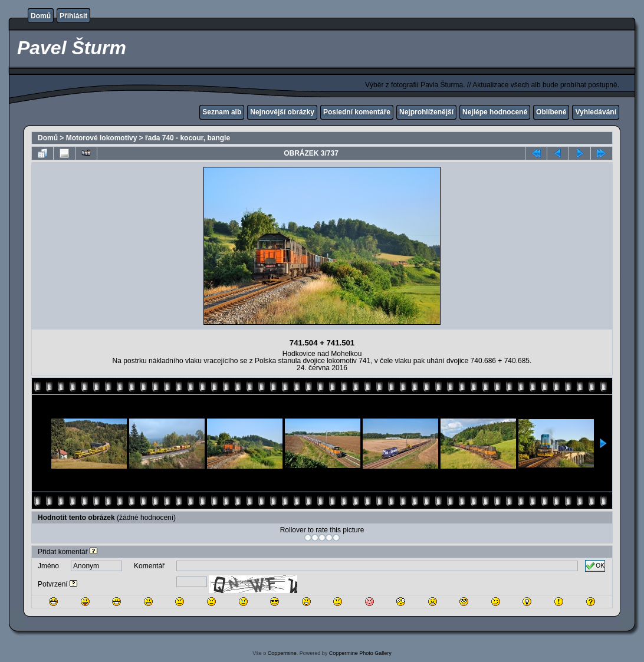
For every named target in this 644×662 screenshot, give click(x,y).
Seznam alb (222, 112)
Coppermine (282, 653)
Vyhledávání (596, 112)
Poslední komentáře (357, 112)
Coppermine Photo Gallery (360, 653)
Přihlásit (73, 16)
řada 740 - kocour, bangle (188, 138)
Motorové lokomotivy (102, 138)
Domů (41, 16)
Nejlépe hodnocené (495, 112)
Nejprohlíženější (426, 112)
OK (595, 566)
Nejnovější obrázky (282, 112)
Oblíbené (551, 112)
